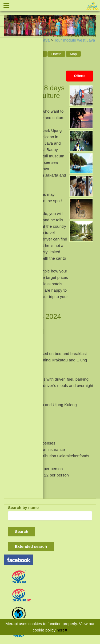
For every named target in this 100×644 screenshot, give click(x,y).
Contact (15, 21)
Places (13, 61)
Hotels (57, 54)
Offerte (80, 76)
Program (36, 54)
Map (73, 54)
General (14, 54)
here (61, 630)
